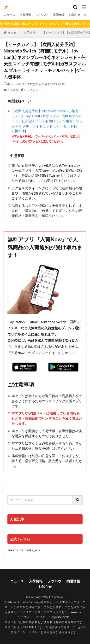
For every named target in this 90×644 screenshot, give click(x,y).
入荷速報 (30, 32)
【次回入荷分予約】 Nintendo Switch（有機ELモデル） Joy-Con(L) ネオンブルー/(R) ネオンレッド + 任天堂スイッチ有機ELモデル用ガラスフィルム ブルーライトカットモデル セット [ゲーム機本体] (47, 121)
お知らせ (75, 15)
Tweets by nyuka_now (24, 550)
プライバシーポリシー (26, 632)
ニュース (9, 15)
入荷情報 (26, 15)
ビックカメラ (32, 90)
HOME (12, 32)
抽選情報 (58, 15)
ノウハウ (42, 15)
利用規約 (49, 632)
